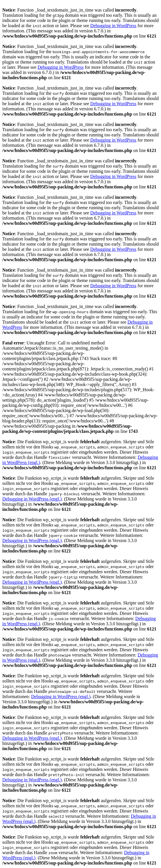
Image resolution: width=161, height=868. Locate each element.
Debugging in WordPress (113, 26)
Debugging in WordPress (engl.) (32, 499)
